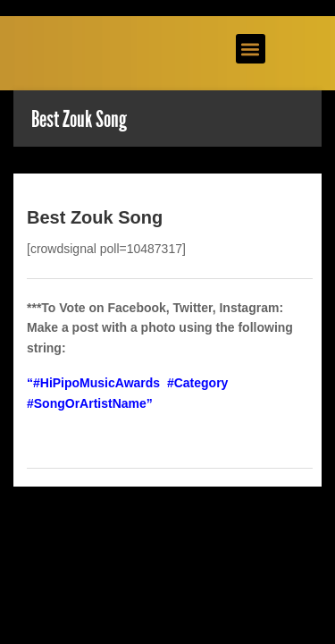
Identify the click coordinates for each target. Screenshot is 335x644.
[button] (251, 49)
